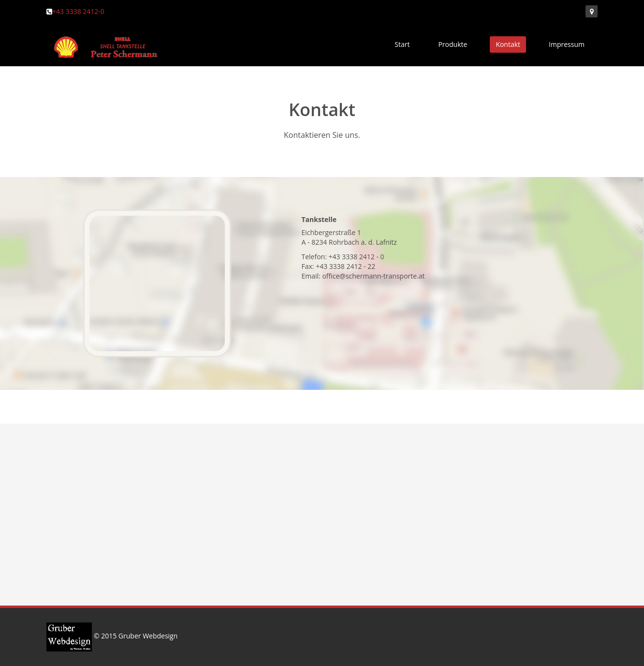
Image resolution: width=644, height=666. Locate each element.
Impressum (567, 44)
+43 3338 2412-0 (78, 11)
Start (402, 44)
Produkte (453, 44)
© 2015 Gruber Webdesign (112, 636)
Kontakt (508, 44)
